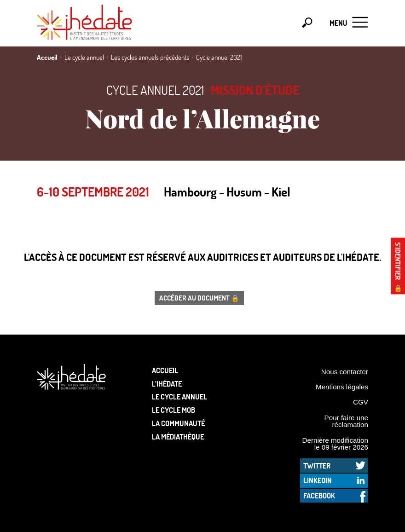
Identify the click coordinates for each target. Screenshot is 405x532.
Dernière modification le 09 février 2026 (335, 444)
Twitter (317, 465)
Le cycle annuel (179, 396)
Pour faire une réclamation (346, 421)
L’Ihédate (167, 384)
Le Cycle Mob (174, 410)
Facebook (319, 495)
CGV (361, 402)
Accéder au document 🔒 (199, 298)
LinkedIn (318, 480)
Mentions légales (342, 387)
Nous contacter (345, 372)
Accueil (165, 370)
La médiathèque (178, 437)
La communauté (178, 423)
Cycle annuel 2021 (155, 90)
